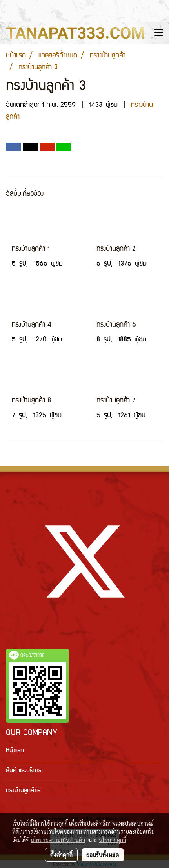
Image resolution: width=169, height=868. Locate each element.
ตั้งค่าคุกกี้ (61, 855)
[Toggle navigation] (159, 33)
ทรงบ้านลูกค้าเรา (24, 791)
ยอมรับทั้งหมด (103, 855)
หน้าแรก (15, 751)
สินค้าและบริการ (24, 771)
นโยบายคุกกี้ (113, 840)
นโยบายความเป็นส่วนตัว (58, 840)
